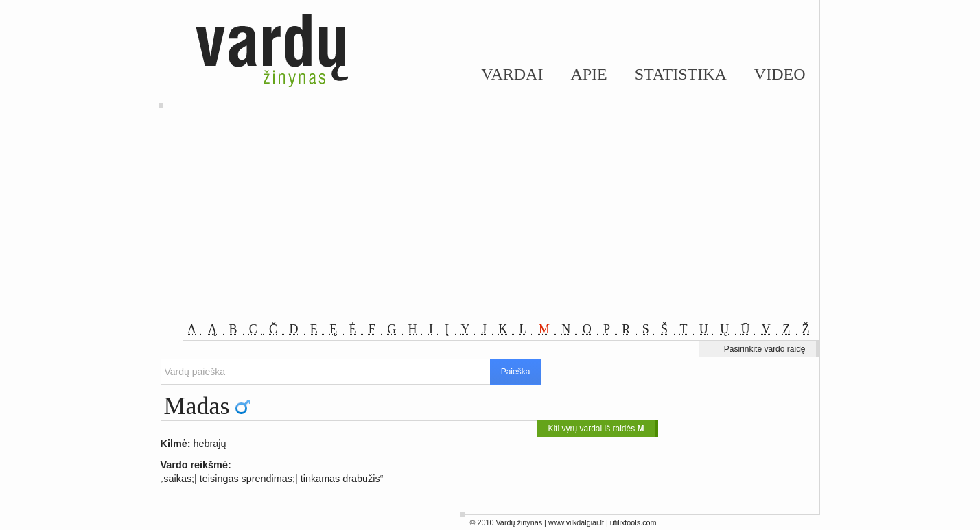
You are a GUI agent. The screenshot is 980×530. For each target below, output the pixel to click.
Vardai (512, 74)
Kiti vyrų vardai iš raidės (596, 429)
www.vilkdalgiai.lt (576, 522)
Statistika (681, 74)
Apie (588, 74)
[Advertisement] (490, 219)
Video (780, 74)
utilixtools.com (633, 522)
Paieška (516, 372)
